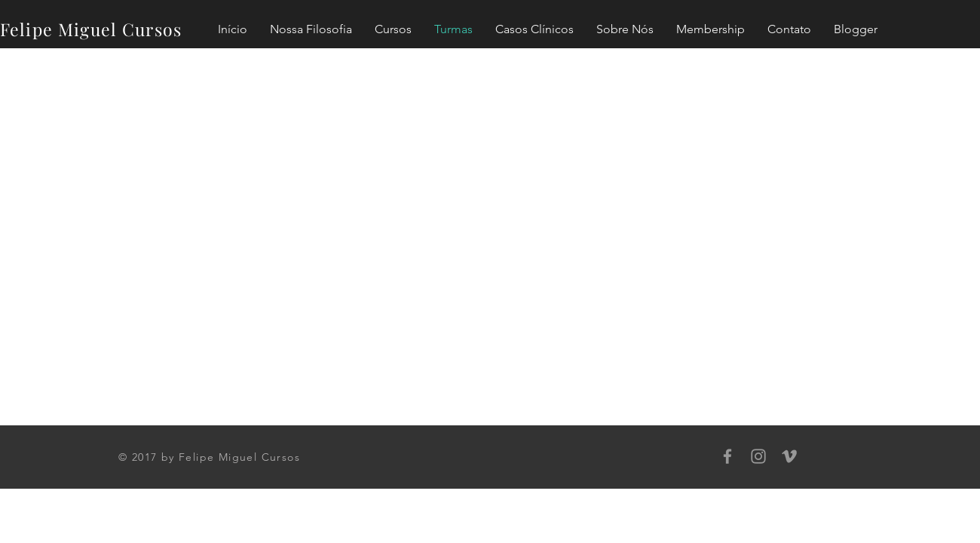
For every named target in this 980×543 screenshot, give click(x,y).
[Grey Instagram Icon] (758, 456)
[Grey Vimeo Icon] (789, 456)
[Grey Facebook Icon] (727, 456)
